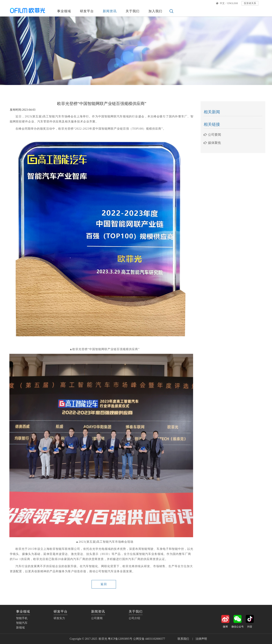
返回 (104, 584)
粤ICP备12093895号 (120, 639)
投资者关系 (250, 3)
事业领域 (64, 11)
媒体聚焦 (212, 143)
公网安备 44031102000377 (149, 639)
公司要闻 (212, 135)
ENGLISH (233, 3)
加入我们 (155, 11)
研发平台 (87, 11)
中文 (222, 3)
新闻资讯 (110, 11)
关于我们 (133, 11)
